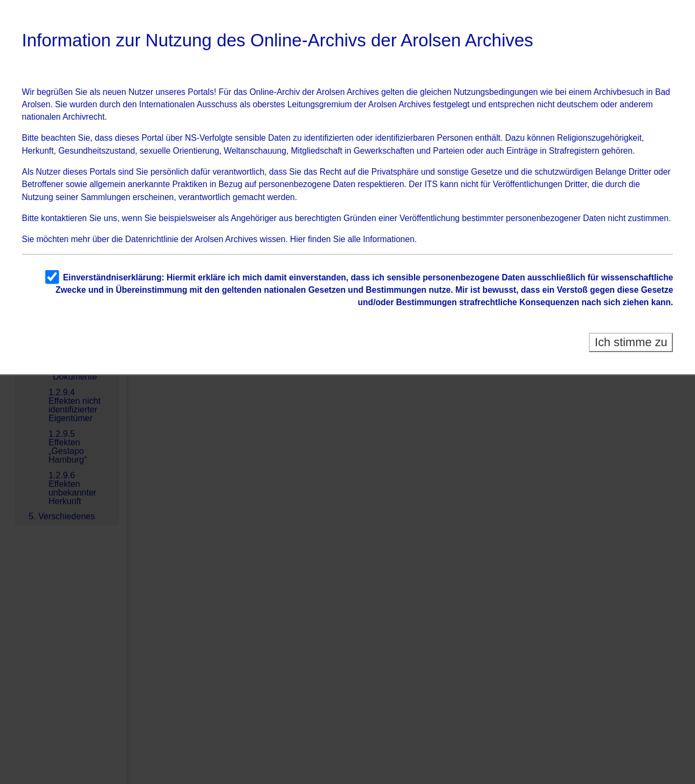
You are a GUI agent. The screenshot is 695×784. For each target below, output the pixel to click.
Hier (298, 239)
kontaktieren (64, 218)
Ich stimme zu (631, 342)
